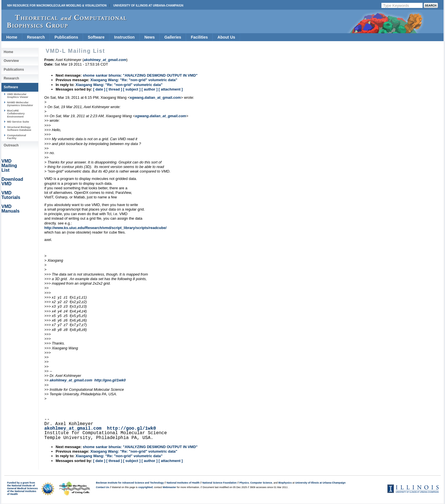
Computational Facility (17, 137)
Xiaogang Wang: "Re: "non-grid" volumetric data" (134, 80)
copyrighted (145, 487)
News (150, 37)
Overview (11, 61)
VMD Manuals (11, 209)
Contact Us (102, 487)
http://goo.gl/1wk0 (110, 380)
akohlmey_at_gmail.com (71, 380)
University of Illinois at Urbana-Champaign (148, 6)
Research (36, 37)
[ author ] (150, 89)
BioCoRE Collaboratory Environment (16, 114)
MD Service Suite (18, 122)
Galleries (173, 37)
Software (96, 37)
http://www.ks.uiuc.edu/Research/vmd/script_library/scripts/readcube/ (105, 228)
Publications (66, 37)
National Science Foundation (220, 483)
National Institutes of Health (183, 483)
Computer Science (261, 483)
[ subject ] (132, 89)
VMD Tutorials (11, 195)
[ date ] (99, 89)
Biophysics (285, 483)
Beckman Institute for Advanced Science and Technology (130, 483)
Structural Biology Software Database (19, 128)
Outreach (11, 145)
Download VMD (12, 181)
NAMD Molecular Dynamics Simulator (20, 104)
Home (12, 37)
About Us (226, 37)
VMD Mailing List (9, 166)
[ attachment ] (171, 89)
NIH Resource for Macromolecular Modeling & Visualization (57, 6)
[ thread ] (114, 89)
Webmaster (169, 487)
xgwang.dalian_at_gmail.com (155, 97)
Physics (244, 483)
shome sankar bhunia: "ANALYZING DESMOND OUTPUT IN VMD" (140, 75)
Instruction (124, 37)
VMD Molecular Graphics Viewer (18, 95)
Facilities (199, 37)
